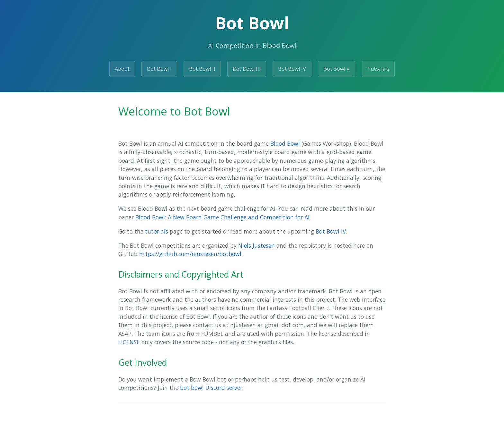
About (122, 69)
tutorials (157, 231)
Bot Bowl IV (292, 69)
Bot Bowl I (159, 69)
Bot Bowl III (247, 69)
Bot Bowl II (202, 69)
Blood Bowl (285, 143)
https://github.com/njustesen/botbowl (190, 254)
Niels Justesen (256, 245)
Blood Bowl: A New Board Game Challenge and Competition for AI (222, 217)
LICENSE (129, 342)
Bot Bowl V (337, 69)
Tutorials (378, 69)
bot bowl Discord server (211, 388)
